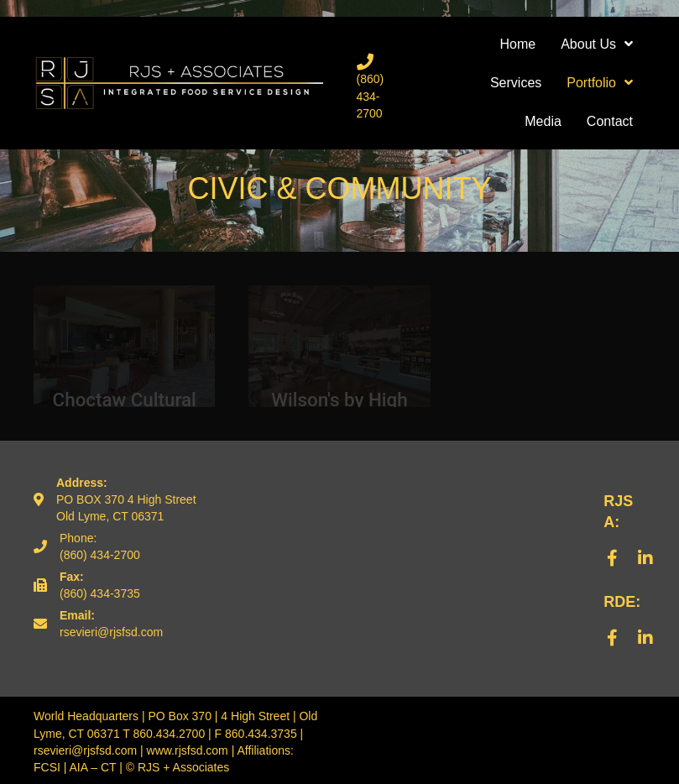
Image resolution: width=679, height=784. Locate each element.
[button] (612, 558)
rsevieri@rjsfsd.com (111, 632)
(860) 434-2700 (371, 96)
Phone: (78, 538)
